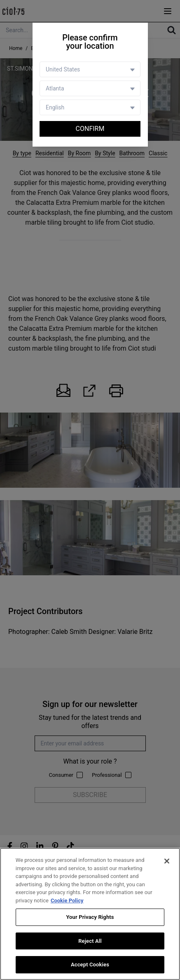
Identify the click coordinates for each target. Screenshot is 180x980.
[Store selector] (90, 88)
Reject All (90, 941)
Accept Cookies (90, 965)
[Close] (167, 861)
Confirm (90, 129)
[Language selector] (90, 107)
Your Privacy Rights (90, 917)
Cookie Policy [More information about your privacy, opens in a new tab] (67, 901)
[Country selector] (90, 69)
